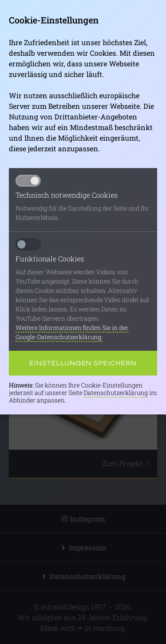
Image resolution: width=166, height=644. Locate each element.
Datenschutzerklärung (116, 393)
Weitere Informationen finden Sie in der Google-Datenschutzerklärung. (72, 332)
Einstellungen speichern (83, 363)
